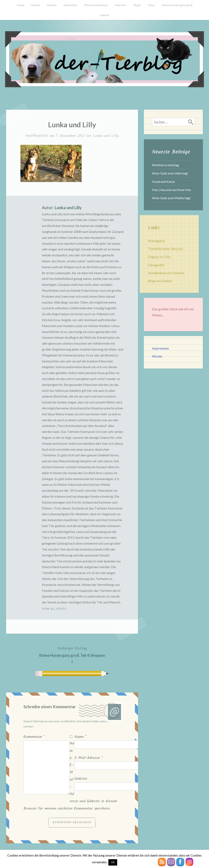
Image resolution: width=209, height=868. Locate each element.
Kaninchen (70, 5)
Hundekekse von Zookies (166, 273)
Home (21, 5)
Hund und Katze (163, 182)
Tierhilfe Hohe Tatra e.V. (166, 249)
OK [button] (113, 862)
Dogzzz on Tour (159, 257)
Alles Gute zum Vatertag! (170, 173)
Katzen (52, 5)
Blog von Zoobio (160, 281)
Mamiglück (156, 241)
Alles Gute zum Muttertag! (171, 198)
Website (81, 779)
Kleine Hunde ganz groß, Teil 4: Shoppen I (72, 655)
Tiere (151, 5)
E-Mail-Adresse (89, 758)
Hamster (121, 5)
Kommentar (34, 737)
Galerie (105, 15)
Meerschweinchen (96, 5)
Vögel (137, 5)
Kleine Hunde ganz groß (177, 5)
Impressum (160, 348)
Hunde (36, 5)
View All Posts (54, 609)
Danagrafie (156, 265)
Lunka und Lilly (106, 136)
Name (81, 737)
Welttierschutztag (166, 165)
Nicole (157, 356)
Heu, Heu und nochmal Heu (171, 190)
